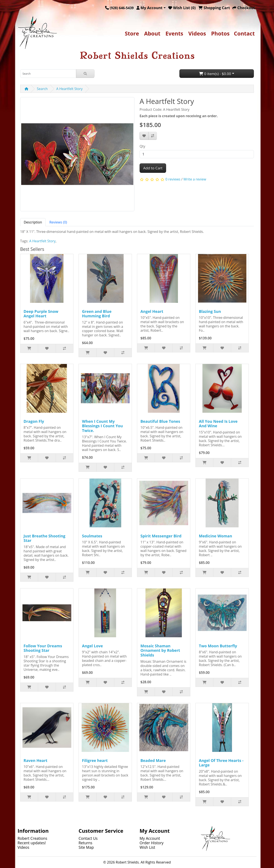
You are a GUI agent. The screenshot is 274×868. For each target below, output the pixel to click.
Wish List (147, 847)
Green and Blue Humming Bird (97, 314)
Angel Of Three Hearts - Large (221, 763)
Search (42, 89)
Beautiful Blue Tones (160, 421)
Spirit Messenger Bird (161, 536)
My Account (150, 838)
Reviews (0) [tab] (58, 222)
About (152, 33)
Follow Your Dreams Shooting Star (43, 648)
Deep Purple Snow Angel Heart (41, 314)
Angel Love (92, 646)
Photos (220, 33)
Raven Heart (35, 760)
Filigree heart (95, 760)
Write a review (195, 179)
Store (132, 33)
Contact (244, 33)
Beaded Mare (153, 760)
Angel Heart (152, 311)
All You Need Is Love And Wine (218, 424)
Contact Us (88, 838)
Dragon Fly (34, 421)
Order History (152, 843)
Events (174, 33)
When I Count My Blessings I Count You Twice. (102, 426)
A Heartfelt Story (69, 89)
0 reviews (173, 179)
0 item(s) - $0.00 (215, 74)
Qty (142, 146)
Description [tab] (33, 222)
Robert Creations (32, 838)
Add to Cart (153, 168)
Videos (197, 33)
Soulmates (92, 536)
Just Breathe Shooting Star (44, 538)
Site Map (86, 847)
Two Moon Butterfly (218, 646)
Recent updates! (32, 843)
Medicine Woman (215, 536)
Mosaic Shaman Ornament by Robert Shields (160, 650)
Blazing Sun (210, 311)
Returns (85, 843)
